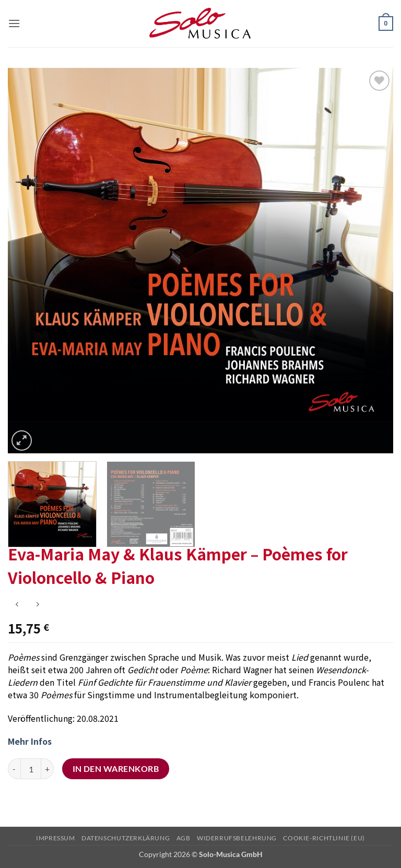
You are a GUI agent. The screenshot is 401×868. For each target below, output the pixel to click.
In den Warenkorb (116, 769)
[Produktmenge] (31, 769)
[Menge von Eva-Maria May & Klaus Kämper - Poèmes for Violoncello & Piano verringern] (14, 769)
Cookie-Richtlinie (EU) (324, 838)
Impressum (56, 838)
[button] (14, 23)
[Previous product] (37, 605)
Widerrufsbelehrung (237, 838)
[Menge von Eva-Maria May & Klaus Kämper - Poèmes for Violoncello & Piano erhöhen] (48, 769)
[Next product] (17, 605)
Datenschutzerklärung (126, 838)
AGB (184, 838)
